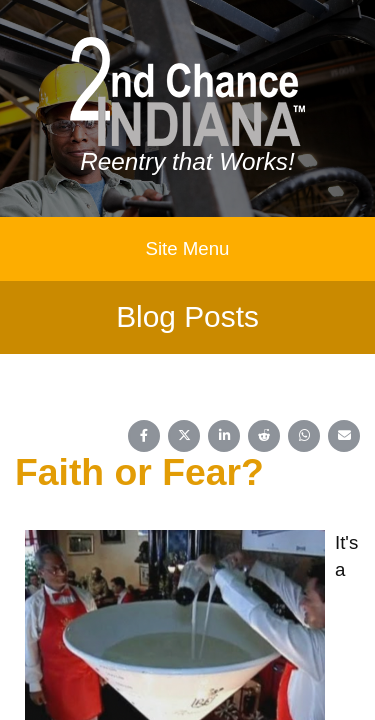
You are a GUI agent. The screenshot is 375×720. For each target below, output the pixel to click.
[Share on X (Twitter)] (184, 436)
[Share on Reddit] (264, 436)
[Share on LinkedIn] (224, 436)
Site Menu (188, 248)
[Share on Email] (344, 436)
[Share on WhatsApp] (304, 436)
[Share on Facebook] (144, 436)
